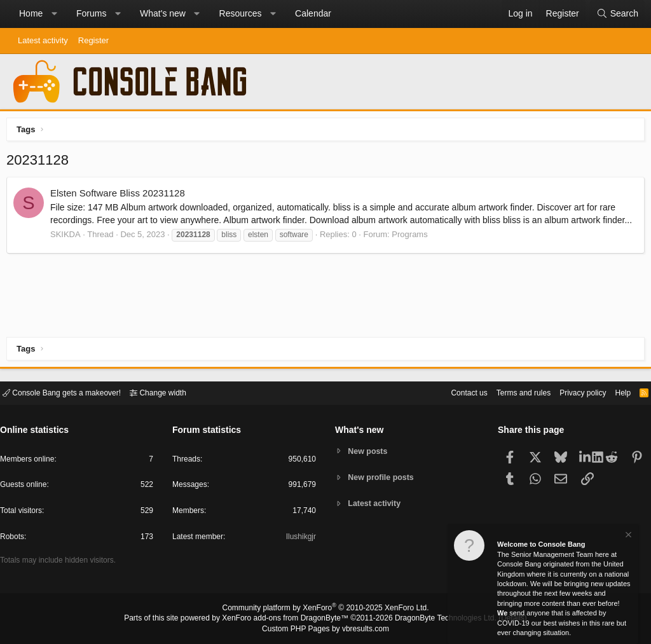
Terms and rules (508, 392)
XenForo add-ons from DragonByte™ (289, 619)
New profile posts (383, 477)
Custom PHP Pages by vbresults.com (325, 629)
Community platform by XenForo (325, 610)
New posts (370, 450)
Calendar (313, 13)
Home (31, 13)
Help (615, 392)
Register (93, 40)
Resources (241, 13)
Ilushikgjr (300, 539)
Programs (413, 250)
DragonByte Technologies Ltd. (436, 619)
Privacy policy (572, 392)
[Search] (617, 14)
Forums (91, 13)
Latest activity (43, 40)
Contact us (449, 392)
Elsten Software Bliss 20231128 (121, 196)
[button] (54, 14)
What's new (163, 13)
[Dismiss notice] (627, 536)
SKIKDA (69, 250)
